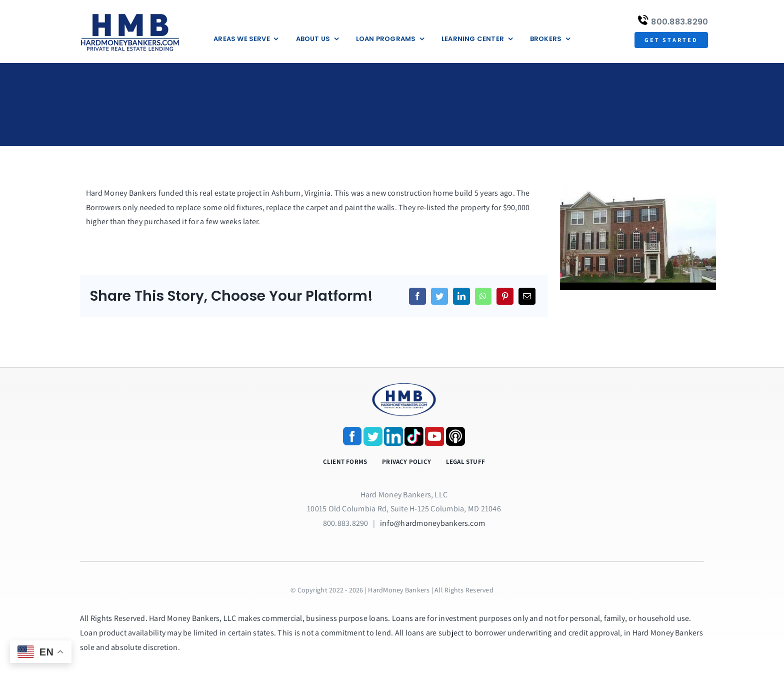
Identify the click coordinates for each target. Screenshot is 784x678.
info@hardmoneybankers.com (432, 523)
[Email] (527, 296)
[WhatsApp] (483, 296)
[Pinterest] (505, 296)
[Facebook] (417, 296)
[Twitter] (439, 296)
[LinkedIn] (461, 296)
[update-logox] (130, 14)
